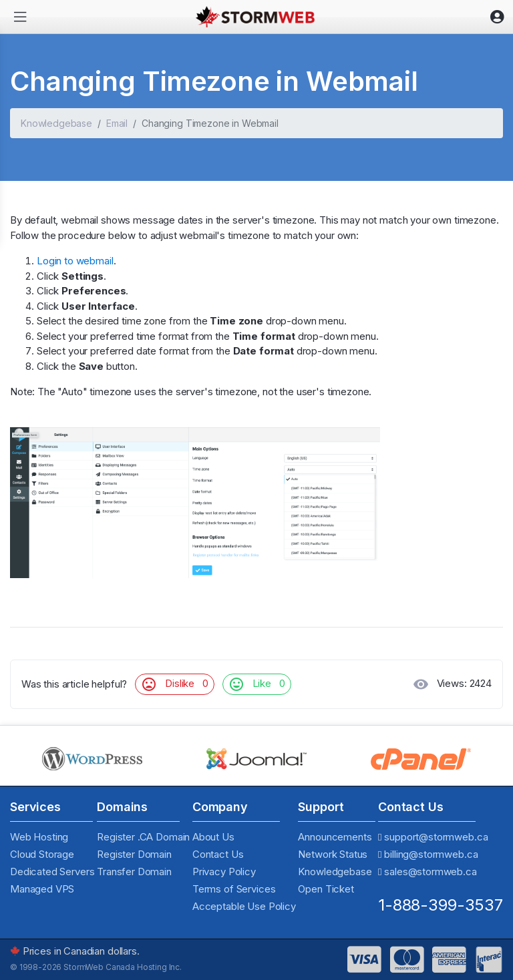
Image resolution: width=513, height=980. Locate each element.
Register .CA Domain (143, 837)
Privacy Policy (224, 872)
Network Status (333, 854)
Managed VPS (42, 889)
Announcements (335, 837)
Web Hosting (39, 837)
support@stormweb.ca (436, 837)
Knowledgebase (56, 123)
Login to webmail (75, 261)
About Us (213, 837)
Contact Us (218, 854)
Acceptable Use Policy (244, 906)
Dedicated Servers (52, 872)
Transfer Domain (134, 872)
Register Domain (134, 854)
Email (117, 123)
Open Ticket (326, 889)
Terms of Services (234, 889)
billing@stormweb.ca (431, 854)
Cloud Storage (42, 854)
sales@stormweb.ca (430, 872)
